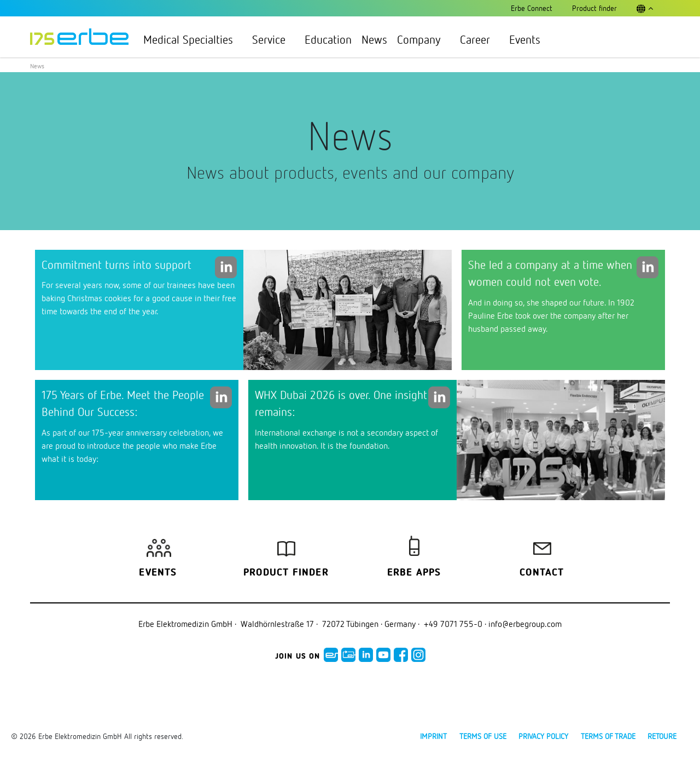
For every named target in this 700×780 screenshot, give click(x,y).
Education (328, 39)
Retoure (662, 736)
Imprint (433, 736)
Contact (542, 573)
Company (424, 39)
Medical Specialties (193, 39)
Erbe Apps (414, 573)
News (374, 39)
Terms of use (483, 736)
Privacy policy (543, 736)
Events (525, 39)
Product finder (286, 573)
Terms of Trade (608, 736)
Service (273, 39)
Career (480, 39)
